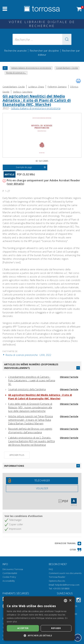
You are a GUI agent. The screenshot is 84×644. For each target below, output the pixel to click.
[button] (67, 39)
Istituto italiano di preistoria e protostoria (36, 108)
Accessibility (9, 581)
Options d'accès (57, 581)
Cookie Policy (9, 577)
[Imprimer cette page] (78, 81)
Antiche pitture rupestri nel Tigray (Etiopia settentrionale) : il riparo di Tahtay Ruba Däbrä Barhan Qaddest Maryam (31, 420)
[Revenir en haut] (78, 638)
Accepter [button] (23, 628)
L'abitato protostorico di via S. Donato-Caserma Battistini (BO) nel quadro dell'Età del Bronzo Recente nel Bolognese (31, 441)
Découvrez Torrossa (13, 569)
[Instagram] (79, 601)
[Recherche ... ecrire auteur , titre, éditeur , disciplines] (42, 39)
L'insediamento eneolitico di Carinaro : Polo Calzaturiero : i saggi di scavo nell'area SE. (32, 380)
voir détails (15, 184)
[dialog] (39, 618)
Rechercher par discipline (44, 51)
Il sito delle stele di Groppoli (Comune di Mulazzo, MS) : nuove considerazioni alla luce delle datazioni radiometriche (30, 407)
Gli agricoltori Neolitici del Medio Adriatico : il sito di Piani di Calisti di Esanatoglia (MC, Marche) (37, 100)
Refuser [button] (56, 628)
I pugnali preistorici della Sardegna (27, 389)
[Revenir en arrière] (5, 68)
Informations (14, 466)
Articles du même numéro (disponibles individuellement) (31, 366)
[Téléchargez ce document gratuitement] (42, 481)
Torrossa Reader (57, 577)
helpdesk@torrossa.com (67, 585)
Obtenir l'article (69, 377)
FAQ (51, 569)
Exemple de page (31, 168)
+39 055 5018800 (61, 589)
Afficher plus (17, 455)
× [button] (70, 601)
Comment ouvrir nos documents (65, 573)
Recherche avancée (16, 51)
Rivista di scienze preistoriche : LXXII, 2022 (27, 355)
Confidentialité (10, 573)
